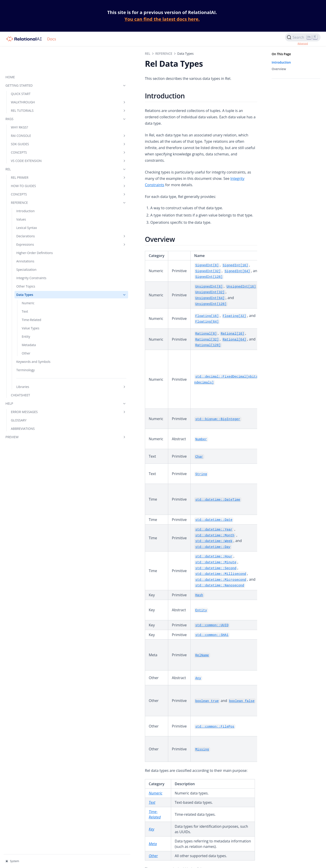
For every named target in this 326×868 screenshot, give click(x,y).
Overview (279, 69)
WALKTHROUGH (31, 79)
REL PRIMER (31, 154)
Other (26, 334)
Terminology (25, 356)
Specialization (26, 251)
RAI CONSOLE (31, 112)
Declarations (33, 213)
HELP (28, 389)
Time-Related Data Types (95, 767)
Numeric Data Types (91, 753)
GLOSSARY (19, 406)
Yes (109, 816)
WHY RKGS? (19, 104)
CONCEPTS (31, 129)
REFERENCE (31, 179)
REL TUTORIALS (31, 87)
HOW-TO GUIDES (31, 162)
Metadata (29, 326)
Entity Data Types (89, 782)
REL (28, 146)
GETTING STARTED (28, 62)
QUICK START (21, 70)
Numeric (28, 284)
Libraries (33, 373)
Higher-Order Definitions (26, 232)
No (117, 816)
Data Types (33, 276)
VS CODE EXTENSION (31, 137)
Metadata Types (88, 789)
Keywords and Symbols (27, 345)
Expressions (33, 221)
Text (25, 293)
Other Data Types (89, 796)
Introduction (25, 187)
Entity (26, 318)
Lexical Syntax (27, 204)
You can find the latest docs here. (162, 19)
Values (21, 196)
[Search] (303, 37)
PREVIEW (28, 423)
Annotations (25, 242)
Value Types (31, 309)
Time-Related (31, 301)
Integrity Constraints (31, 259)
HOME (10, 54)
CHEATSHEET (20, 381)
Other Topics (26, 268)
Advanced (303, 43)
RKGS (28, 95)
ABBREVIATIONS (23, 415)
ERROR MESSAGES (31, 398)
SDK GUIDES (31, 120)
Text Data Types (88, 760)
